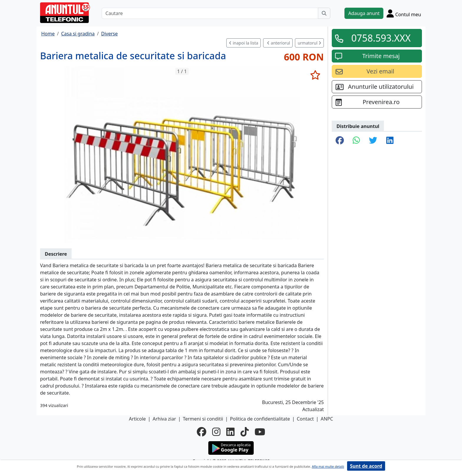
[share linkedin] (390, 141)
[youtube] (260, 432)
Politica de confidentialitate (260, 419)
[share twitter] (373, 141)
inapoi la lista (244, 43)
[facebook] (202, 432)
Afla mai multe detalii (328, 466)
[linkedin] (230, 432)
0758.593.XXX (381, 38)
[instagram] (216, 432)
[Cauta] (324, 13)
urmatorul (309, 43)
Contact (305, 419)
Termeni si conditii (203, 419)
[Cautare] (210, 13)
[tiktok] (245, 432)
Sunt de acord (366, 466)
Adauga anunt (364, 13)
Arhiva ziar (164, 419)
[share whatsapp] (356, 141)
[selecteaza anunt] (315, 75)
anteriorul (278, 43)
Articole (137, 419)
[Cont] (404, 13)
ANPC (327, 419)
